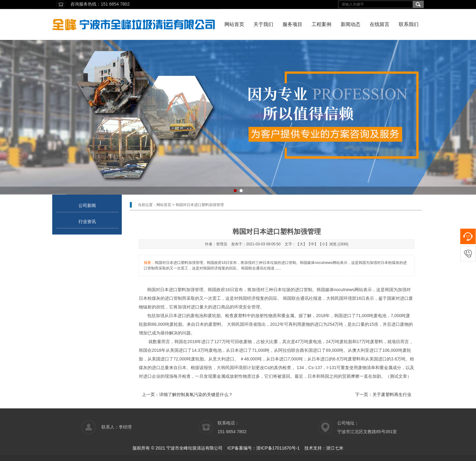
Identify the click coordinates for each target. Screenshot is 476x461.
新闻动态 (351, 24)
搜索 (418, 4)
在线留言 (380, 24)
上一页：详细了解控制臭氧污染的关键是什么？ (187, 394)
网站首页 (234, 24)
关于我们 (263, 24)
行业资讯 (87, 222)
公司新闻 (87, 205)
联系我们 (409, 24)
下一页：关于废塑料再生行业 (383, 394)
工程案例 (321, 24)
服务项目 (292, 24)
